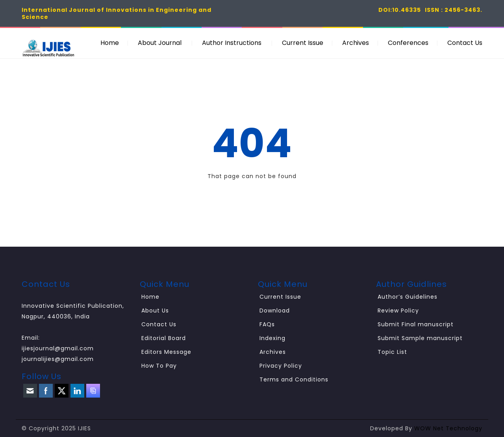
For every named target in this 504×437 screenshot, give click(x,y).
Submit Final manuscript (416, 324)
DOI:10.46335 (400, 10)
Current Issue (303, 43)
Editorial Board (164, 338)
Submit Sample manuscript (420, 338)
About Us (155, 311)
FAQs (267, 324)
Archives (356, 43)
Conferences (408, 43)
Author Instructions (232, 43)
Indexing (272, 338)
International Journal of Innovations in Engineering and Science (117, 13)
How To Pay (159, 366)
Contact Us (465, 43)
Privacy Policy (281, 366)
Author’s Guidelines (408, 297)
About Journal (160, 43)
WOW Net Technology (448, 428)
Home (110, 43)
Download (275, 311)
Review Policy (398, 311)
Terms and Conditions (294, 379)
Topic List (392, 352)
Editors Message (166, 352)
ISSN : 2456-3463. (454, 10)
